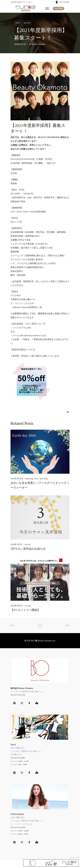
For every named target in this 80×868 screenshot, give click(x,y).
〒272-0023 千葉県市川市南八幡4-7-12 (27, 692)
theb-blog (44, 479)
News (18, 23)
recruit (27, 23)
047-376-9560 (64, 2)
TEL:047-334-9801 (18, 758)
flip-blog (29, 479)
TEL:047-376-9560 (18, 827)
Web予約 (58, 9)
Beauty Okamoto (38, 44)
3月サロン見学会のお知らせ (28, 549)
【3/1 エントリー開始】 (25, 610)
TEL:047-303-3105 (18, 695)
